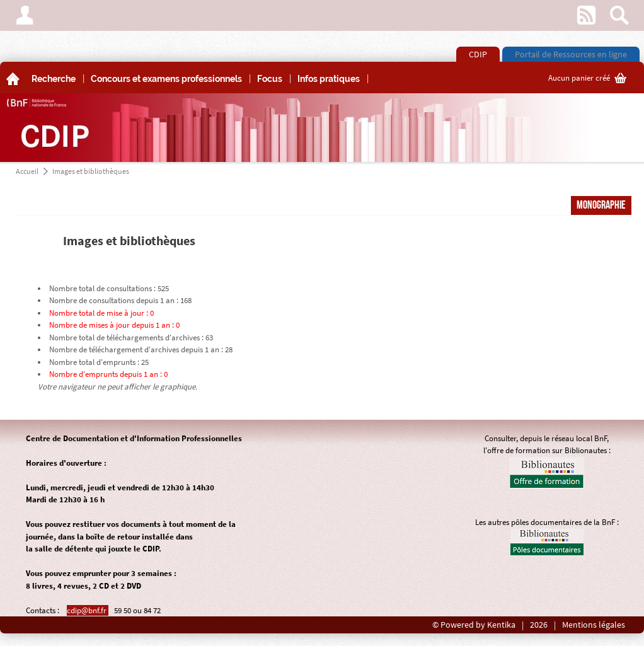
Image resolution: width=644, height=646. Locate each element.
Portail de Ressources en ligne (571, 54)
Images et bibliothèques (91, 171)
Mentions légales (594, 625)
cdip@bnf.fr (88, 610)
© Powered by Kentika (474, 625)
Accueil (27, 171)
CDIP (478, 54)
